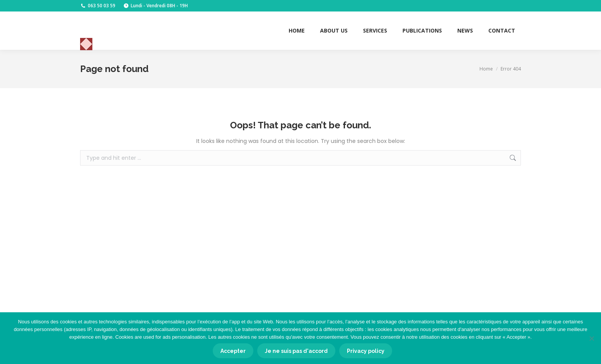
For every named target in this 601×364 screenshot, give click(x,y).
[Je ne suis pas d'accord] (591, 338)
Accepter (233, 351)
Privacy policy (366, 351)
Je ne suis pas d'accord (296, 351)
